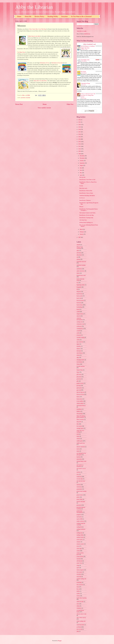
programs (79, 515)
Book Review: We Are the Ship (87, 215)
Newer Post (19, 104)
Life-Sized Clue (83, 220)
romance (79, 542)
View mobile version (44, 108)
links (78, 424)
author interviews (81, 271)
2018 (80, 129)
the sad (78, 589)
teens (78, 587)
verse (78, 604)
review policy (80, 540)
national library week (81, 461)
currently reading (81, 337)
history (78, 397)
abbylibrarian (87, 34)
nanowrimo (79, 459)
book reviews (80, 305)
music (78, 451)
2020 (80, 125)
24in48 (78, 245)
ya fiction (79, 627)
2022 (80, 120)
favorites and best (81, 366)
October (82, 161)
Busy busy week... (84, 188)
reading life (79, 527)
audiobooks (79, 269)
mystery (78, 457)
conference (79, 326)
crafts (78, 333)
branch (78, 309)
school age (79, 548)
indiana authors (80, 403)
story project (80, 572)
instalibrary (79, 409)
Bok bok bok (82, 177)
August (81, 165)
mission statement (81, 447)
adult (78, 251)
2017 (80, 132)
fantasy (78, 364)
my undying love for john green (81, 454)
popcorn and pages (81, 502)
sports (78, 568)
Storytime (64, 16)
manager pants (80, 428)
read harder (79, 517)
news (78, 474)
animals (78, 259)
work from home (80, 625)
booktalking (79, 307)
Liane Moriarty (84, 61)
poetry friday (80, 499)
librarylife (79, 422)
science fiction (80, 557)
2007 (80, 237)
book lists (79, 303)
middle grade (80, 441)
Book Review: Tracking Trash (86, 218)
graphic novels (80, 383)
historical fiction (80, 394)
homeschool (79, 399)
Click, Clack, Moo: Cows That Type (38, 29)
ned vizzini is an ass (81, 469)
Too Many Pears (21, 52)
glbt (78, 381)
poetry (78, 497)
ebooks (78, 355)
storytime (28, 98)
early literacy (80, 353)
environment (80, 362)
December (82, 156)
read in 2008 (80, 519)
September (82, 163)
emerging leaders (81, 360)
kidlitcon (79, 411)
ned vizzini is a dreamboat (80, 466)
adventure (79, 253)
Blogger (60, 641)
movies (78, 449)
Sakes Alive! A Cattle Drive (40, 81)
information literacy (81, 406)
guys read (79, 390)
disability (79, 346)
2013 (80, 142)
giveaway (79, 379)
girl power (79, 377)
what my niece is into (82, 614)
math (78, 434)
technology (79, 582)
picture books (80, 495)
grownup (79, 386)
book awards (80, 296)
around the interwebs (81, 262)
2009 (80, 151)
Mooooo (81, 207)
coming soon (80, 322)
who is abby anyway (81, 618)
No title (81, 186)
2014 (80, 139)
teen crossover (80, 585)
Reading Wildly (53, 16)
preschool (23, 98)
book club (79, 298)
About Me (28, 16)
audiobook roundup (81, 265)
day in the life (80, 342)
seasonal (79, 559)
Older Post (70, 104)
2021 (80, 122)
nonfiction (79, 477)
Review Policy (39, 16)
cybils (78, 340)
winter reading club (81, 621)
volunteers (79, 608)
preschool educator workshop (81, 508)
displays (79, 349)
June (81, 170)
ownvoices (79, 487)
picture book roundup (82, 491)
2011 (80, 146)
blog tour (79, 292)
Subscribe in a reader (82, 31)
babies (78, 273)
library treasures (80, 419)
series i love (79, 563)
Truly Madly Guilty (85, 60)
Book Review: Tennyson (85, 200)
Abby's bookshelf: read (89, 44)
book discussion (80, 300)
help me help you (81, 392)
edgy (78, 357)
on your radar (80, 479)
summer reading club (81, 579)
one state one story (81, 481)
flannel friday (80, 370)
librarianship (80, 414)
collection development (80, 319)
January (82, 234)
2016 (80, 134)
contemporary (80, 329)
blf (77, 289)
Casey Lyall (84, 85)
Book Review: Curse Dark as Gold (87, 180)
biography (79, 287)
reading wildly (80, 535)
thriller (78, 591)
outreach (79, 485)
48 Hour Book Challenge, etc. (86, 223)
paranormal (79, 489)
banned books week (81, 275)
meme (78, 436)
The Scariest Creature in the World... (88, 213)
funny (78, 372)
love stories (79, 426)
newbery (79, 472)
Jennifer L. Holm (84, 49)
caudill (78, 312)
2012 (80, 144)
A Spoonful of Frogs (85, 83)
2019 (80, 127)
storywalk (79, 577)
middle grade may (81, 443)
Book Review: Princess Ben (86, 191)
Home (19, 16)
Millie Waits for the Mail (34, 36)
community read (80, 324)
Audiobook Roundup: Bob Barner (87, 196)
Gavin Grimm (84, 98)
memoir (78, 439)
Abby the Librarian (34, 7)
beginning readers (81, 285)
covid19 (78, 331)
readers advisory (80, 521)
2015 (80, 137)
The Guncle (83, 72)
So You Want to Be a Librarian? (81, 16)
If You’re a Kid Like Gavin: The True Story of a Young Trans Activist (88, 95)
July (81, 168)
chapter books (80, 314)
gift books (79, 374)
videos (78, 606)
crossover (79, 335)
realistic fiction (80, 537)
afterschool (79, 255)
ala (77, 257)
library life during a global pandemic (81, 417)
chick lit (79, 316)
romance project (80, 544)
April (81, 175)
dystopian (79, 351)
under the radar (80, 602)
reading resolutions (81, 529)
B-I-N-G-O (82, 198)
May (81, 173)
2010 (80, 149)
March (81, 229)
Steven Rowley (84, 73)
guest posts (79, 388)
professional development (80, 512)
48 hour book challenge (80, 248)
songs (78, 565)
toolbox (78, 594)
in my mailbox (80, 401)
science (78, 551)
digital (78, 344)
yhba (78, 631)
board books (79, 294)
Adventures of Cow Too (57, 63)
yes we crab (79, 629)
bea (77, 283)
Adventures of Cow (44, 63)
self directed (79, 561)
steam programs (80, 570)
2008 (80, 154)
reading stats (80, 533)
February (82, 232)
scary (78, 546)
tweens (78, 596)
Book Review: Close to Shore (86, 193)
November (82, 158)
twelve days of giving (82, 598)
